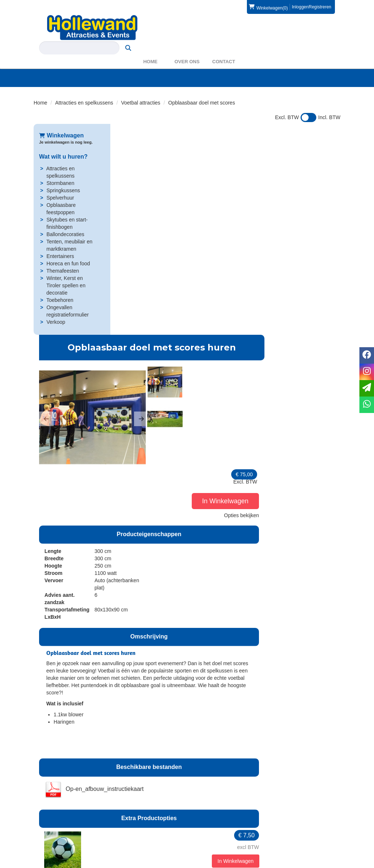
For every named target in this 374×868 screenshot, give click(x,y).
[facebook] (321, 862)
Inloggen (300, 7)
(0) (268, 7)
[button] (123, 195)
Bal (179, 534)
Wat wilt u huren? (63, 143)
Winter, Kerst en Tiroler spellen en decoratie (66, 272)
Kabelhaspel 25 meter (207, 641)
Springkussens (63, 177)
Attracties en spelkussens (84, 90)
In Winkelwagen (302, 170)
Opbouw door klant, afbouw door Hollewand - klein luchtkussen (225, 751)
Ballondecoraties (65, 221)
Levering (207, 824)
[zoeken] (326, 27)
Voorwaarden (292, 831)
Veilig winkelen (214, 831)
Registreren (320, 7)
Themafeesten (63, 258)
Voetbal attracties (140, 90)
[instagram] (334, 862)
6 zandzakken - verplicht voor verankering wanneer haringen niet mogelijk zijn (221, 595)
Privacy (206, 838)
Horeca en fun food (68, 250)
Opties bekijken (317, 184)
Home (150, 48)
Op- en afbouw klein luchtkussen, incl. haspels (214, 698)
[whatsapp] (367, 405)
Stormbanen (60, 170)
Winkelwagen (61, 122)
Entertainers (60, 243)
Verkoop (56, 309)
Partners (128, 831)
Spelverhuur (60, 185)
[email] (367, 388)
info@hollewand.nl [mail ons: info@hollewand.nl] (65, 837)
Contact (224, 48)
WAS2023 (129, 838)
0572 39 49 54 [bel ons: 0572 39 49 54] (61, 825)
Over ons (187, 48)
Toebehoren (60, 287)
